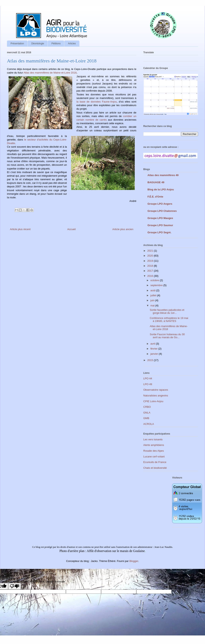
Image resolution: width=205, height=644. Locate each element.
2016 (151, 276)
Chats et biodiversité (155, 468)
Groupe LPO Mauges (160, 218)
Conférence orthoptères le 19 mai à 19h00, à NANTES (169, 320)
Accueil (71, 229)
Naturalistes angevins (156, 396)
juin (153, 300)
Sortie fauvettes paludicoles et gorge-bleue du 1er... (167, 311)
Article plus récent (20, 229)
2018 (151, 266)
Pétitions (56, 44)
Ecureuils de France (155, 462)
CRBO (147, 407)
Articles (72, 44)
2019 (151, 261)
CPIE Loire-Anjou (153, 401)
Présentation (17, 44)
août (153, 290)
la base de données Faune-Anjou (97, 102)
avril (153, 344)
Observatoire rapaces (156, 390)
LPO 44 (148, 378)
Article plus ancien (123, 229)
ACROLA (149, 424)
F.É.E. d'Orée (155, 197)
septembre (157, 285)
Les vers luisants (153, 439)
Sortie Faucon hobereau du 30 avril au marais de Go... (167, 336)
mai (153, 306)
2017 (151, 271)
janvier (155, 354)
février (154, 349)
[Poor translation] (15, 586)
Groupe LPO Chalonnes (162, 211)
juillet (154, 295)
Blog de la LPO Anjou (161, 189)
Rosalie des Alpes (154, 451)
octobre (155, 280)
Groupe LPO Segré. (159, 232)
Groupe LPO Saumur (160, 225)
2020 (151, 256)
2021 (151, 251)
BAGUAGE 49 (156, 182)
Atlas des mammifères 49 (163, 175)
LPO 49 (148, 384)
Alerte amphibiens (154, 445)
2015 (151, 360)
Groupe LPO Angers (160, 204)
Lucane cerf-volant (154, 457)
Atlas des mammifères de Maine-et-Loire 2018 (50, 73)
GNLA (147, 413)
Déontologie (38, 44)
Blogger (134, 561)
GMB (146, 418)
